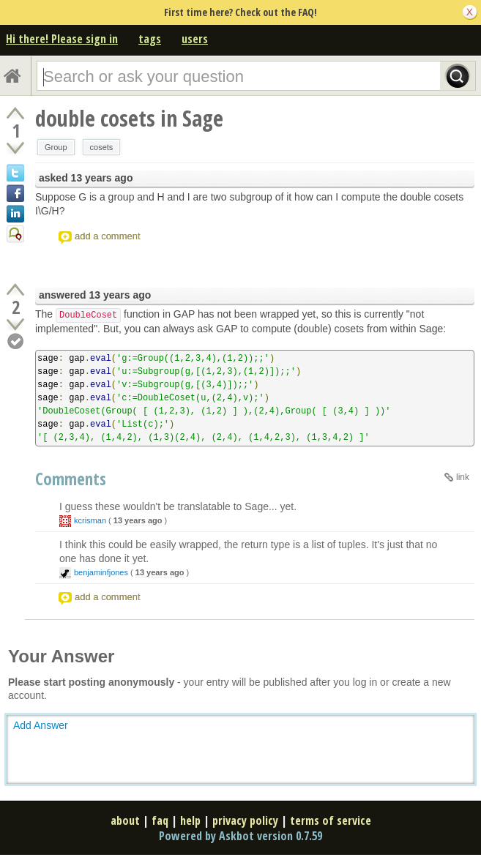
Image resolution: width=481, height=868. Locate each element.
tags (150, 39)
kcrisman (90, 520)
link (463, 477)
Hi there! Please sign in (62, 39)
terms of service (331, 820)
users (195, 39)
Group (56, 147)
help (190, 820)
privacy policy (245, 820)
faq (160, 820)
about (125, 820)
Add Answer (41, 725)
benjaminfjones (101, 572)
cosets (102, 147)
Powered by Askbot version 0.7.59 (240, 836)
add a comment (108, 236)
